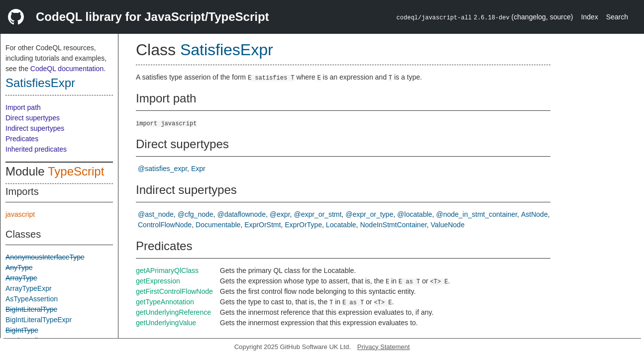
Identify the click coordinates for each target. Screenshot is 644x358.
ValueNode (447, 225)
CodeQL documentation (67, 69)
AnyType (19, 268)
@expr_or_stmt (318, 214)
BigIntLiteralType (31, 309)
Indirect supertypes (35, 128)
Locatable (341, 225)
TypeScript (76, 171)
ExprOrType (303, 225)
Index (589, 17)
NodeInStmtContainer (393, 225)
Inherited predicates (36, 149)
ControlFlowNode (165, 225)
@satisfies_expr (162, 169)
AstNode (535, 214)
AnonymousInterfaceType (45, 257)
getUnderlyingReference (173, 312)
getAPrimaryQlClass (167, 270)
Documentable (218, 225)
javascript (20, 214)
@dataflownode (241, 214)
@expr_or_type (369, 214)
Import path (23, 107)
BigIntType (22, 330)
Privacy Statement (384, 347)
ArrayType (21, 278)
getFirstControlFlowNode (174, 291)
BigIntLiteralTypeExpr (39, 320)
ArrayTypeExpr (29, 288)
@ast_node (156, 214)
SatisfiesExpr (40, 83)
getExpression (158, 281)
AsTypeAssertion (32, 299)
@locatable (415, 214)
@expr (280, 214)
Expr (198, 169)
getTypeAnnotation (165, 302)
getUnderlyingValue (166, 323)
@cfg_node (196, 214)
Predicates (22, 139)
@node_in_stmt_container (477, 214)
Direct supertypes (33, 118)
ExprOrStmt (263, 225)
